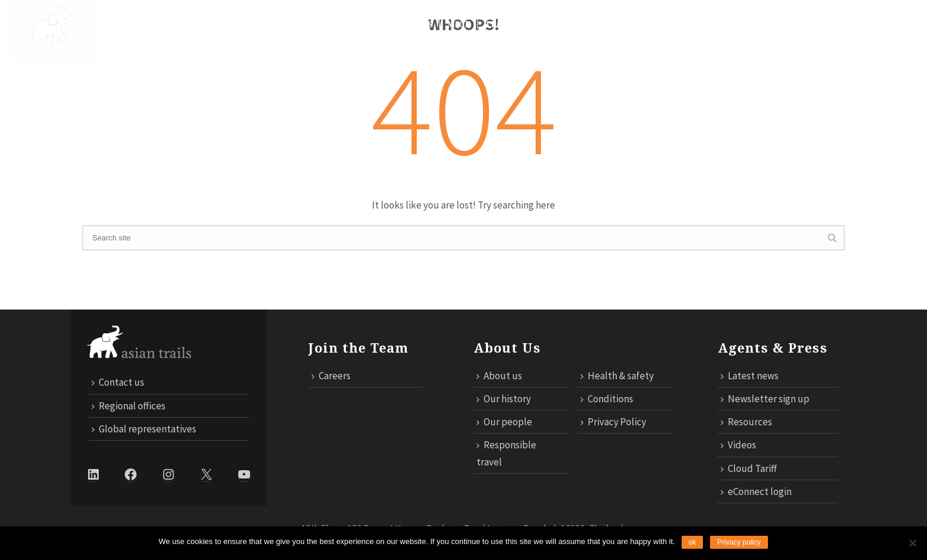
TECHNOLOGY (516, 24)
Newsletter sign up (765, 399)
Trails (261, 24)
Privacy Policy (613, 422)
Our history (504, 399)
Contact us (691, 24)
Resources (746, 422)
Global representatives (144, 429)
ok (693, 542)
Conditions (607, 399)
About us (499, 376)
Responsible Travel (342, 24)
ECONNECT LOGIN (853, 24)
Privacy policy (739, 542)
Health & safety (617, 376)
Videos (738, 445)
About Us (126, 24)
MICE (459, 24)
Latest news (750, 376)
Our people (504, 422)
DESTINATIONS (196, 24)
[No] (912, 543)
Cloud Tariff (766, 24)
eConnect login (756, 491)
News (419, 24)
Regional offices (129, 406)
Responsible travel (506, 453)
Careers (331, 376)
